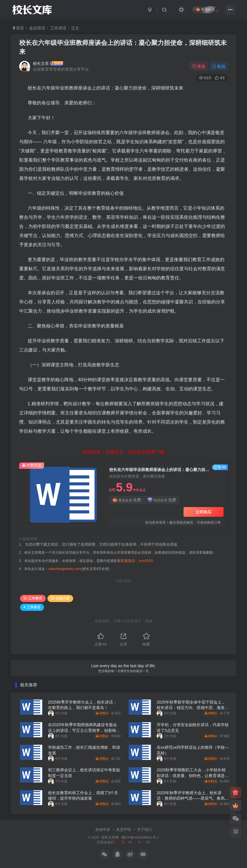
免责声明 (124, 830)
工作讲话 (58, 28)
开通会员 (205, 9)
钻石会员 (162, 500)
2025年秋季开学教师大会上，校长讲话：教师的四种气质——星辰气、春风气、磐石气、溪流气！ (191, 798)
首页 (19, 28)
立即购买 (204, 512)
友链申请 (103, 830)
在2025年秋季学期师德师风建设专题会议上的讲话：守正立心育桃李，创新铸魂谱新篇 (84, 730)
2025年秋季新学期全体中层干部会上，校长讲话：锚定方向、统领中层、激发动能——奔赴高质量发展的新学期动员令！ (193, 708)
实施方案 (60, 598)
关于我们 (144, 830)
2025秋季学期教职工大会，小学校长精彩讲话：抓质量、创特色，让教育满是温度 (193, 775)
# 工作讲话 (32, 607)
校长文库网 (110, 837)
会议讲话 (37, 28)
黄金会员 (127, 500)
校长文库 (41, 63)
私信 (219, 66)
